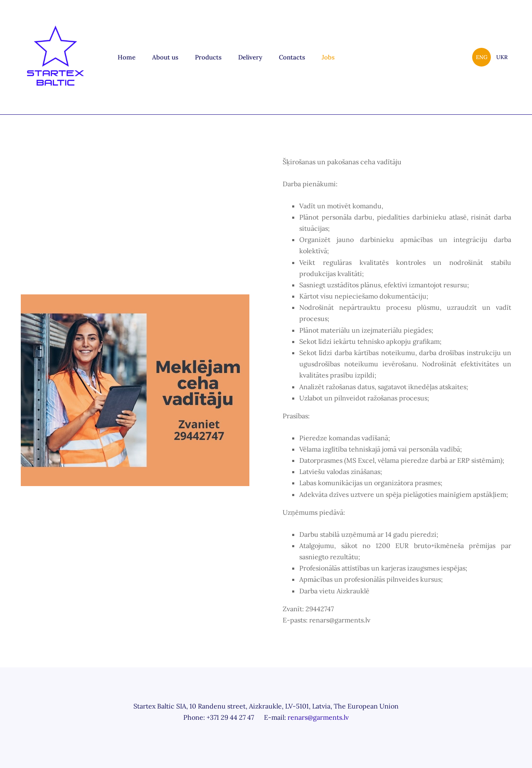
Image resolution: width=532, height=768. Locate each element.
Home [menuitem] (127, 57)
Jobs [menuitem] (328, 57)
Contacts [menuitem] (292, 57)
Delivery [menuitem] (250, 57)
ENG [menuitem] (482, 57)
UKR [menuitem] (502, 57)
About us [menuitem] (165, 57)
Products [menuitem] (208, 57)
